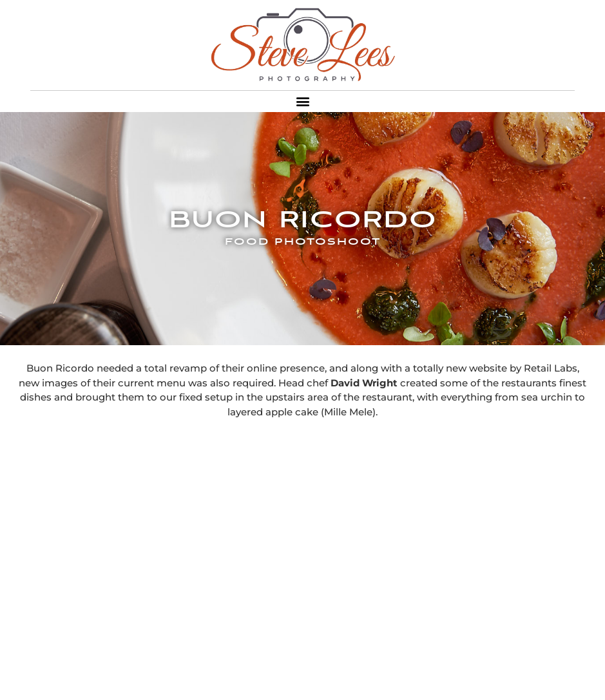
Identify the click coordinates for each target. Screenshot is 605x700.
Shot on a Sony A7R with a (168, 678)
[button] (302, 101)
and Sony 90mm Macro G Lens (426, 678)
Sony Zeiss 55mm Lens (291, 678)
